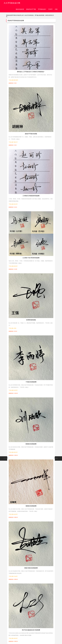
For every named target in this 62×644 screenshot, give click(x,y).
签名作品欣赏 (20, 9)
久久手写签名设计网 (12, 3)
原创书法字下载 (31, 9)
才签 (56, 9)
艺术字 (50, 9)
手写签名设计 (42, 9)
